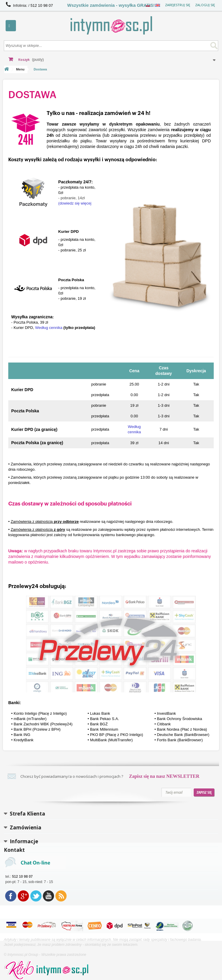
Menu (20, 69)
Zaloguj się (205, 5)
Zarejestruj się (178, 5)
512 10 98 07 (42, 5)
